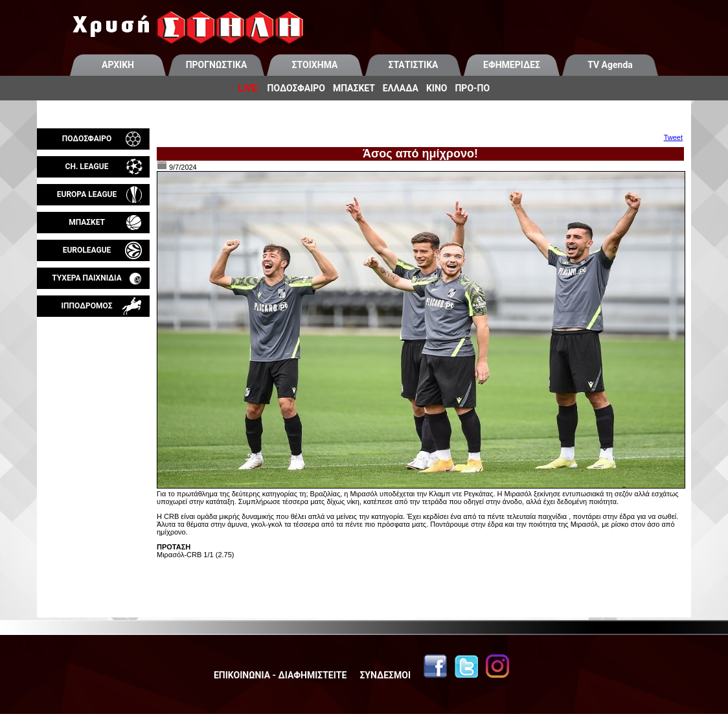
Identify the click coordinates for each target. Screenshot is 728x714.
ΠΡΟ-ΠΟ (472, 88)
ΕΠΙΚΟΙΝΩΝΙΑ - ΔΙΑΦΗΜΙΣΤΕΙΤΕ (280, 675)
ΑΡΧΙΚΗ (118, 65)
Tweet (673, 137)
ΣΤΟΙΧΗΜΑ (315, 65)
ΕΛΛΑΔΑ (401, 88)
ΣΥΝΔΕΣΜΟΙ (385, 675)
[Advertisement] (93, 469)
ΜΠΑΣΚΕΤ (354, 88)
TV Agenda (610, 65)
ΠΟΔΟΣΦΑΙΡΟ (296, 88)
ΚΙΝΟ (437, 88)
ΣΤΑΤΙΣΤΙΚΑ (413, 65)
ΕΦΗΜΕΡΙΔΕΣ (512, 65)
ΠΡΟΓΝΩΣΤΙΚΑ (217, 65)
